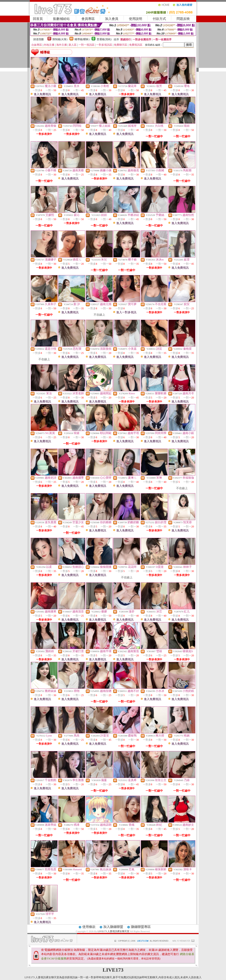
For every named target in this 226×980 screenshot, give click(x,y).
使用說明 (136, 19)
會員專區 (88, 19)
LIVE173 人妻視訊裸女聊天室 (113, 931)
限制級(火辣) (60, 39)
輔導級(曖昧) (82, 39)
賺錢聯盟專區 (141, 927)
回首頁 (38, 19)
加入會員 (112, 19)
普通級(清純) (104, 39)
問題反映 (183, 19)
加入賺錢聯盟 (113, 927)
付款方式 (159, 19)
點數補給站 (61, 19)
